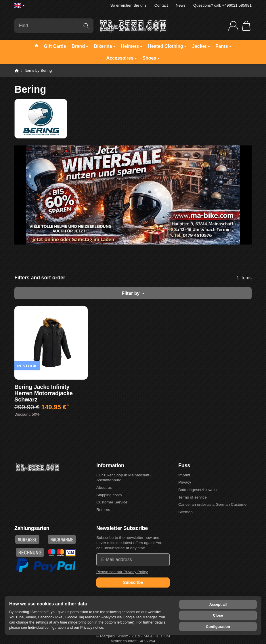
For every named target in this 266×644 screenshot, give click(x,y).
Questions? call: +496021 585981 (222, 5)
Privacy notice (92, 627)
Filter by (133, 293)
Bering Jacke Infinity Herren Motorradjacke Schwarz (44, 393)
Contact (161, 5)
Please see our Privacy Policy (122, 572)
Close (218, 615)
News (181, 5)
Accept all (218, 604)
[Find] (54, 26)
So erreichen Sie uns (128, 5)
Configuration (218, 627)
